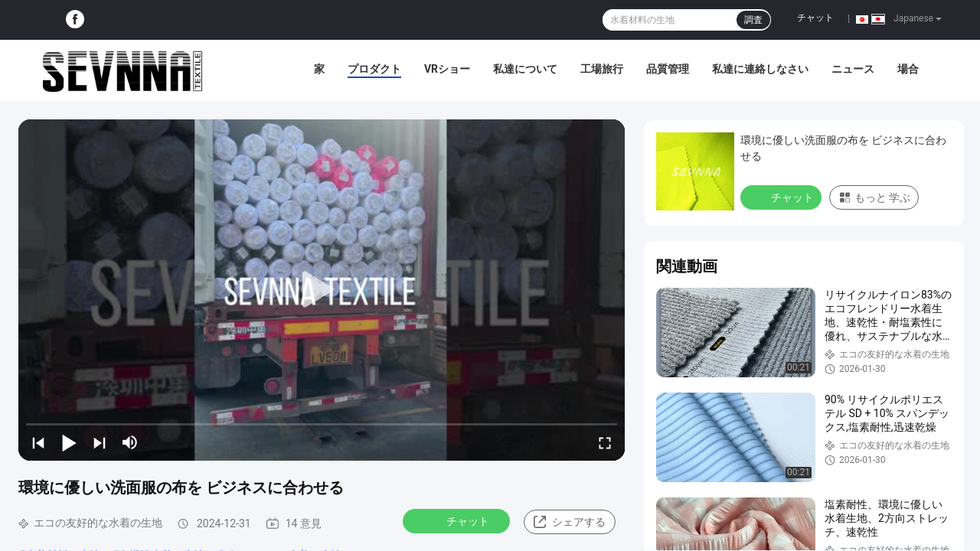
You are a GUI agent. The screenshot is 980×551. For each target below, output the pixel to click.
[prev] (38, 442)
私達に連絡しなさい (760, 69)
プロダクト (374, 69)
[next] (100, 442)
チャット (815, 18)
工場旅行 (602, 69)
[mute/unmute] (130, 442)
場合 (908, 69)
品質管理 (668, 69)
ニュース (853, 69)
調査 (753, 20)
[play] (322, 290)
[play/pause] (69, 442)
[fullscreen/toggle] (605, 442)
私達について (525, 69)
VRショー (447, 69)
